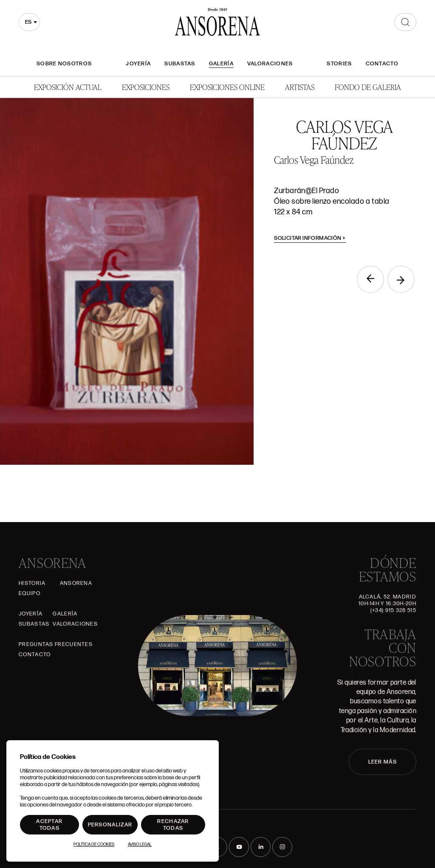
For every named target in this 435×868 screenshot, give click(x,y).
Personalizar (110, 825)
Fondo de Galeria (368, 87)
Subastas (180, 64)
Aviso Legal (140, 845)
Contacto (382, 64)
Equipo (30, 593)
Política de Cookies (94, 845)
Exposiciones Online (227, 87)
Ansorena (76, 583)
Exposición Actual (68, 87)
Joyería (138, 64)
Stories (339, 64)
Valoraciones (270, 64)
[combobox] (29, 22)
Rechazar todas (173, 825)
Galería (221, 64)
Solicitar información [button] (310, 238)
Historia (32, 583)
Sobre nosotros (64, 64)
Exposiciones (146, 87)
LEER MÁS (383, 762)
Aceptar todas (49, 825)
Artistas (300, 87)
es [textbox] (28, 22)
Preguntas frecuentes (56, 644)
